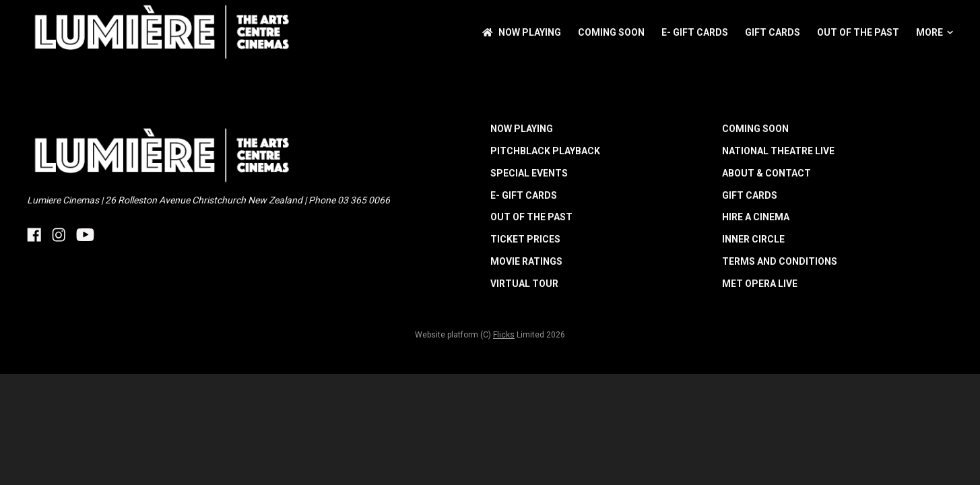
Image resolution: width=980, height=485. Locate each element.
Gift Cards (773, 32)
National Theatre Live (778, 151)
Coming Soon (611, 32)
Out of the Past (858, 32)
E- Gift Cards (695, 32)
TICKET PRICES (525, 239)
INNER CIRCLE (753, 239)
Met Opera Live (760, 284)
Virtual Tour (524, 284)
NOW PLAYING (522, 32)
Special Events (529, 173)
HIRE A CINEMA (756, 217)
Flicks (504, 335)
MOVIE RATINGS (526, 261)
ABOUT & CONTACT (766, 173)
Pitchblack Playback (545, 151)
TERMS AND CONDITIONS (780, 261)
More (935, 32)
